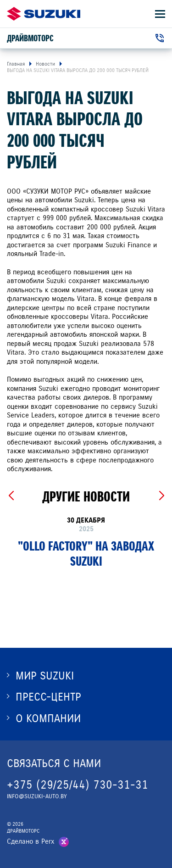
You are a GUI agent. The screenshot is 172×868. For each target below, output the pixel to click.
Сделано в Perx (31, 841)
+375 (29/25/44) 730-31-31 (78, 785)
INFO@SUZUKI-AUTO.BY (37, 796)
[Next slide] (161, 496)
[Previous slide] (11, 496)
